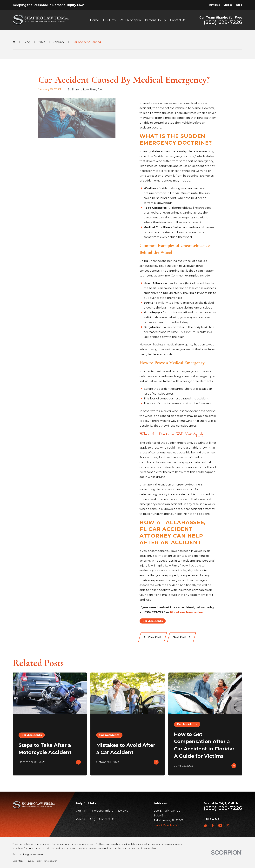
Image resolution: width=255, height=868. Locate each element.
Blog (239, 5)
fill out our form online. (187, 612)
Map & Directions (165, 825)
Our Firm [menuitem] (109, 20)
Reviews (214, 5)
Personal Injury (103, 811)
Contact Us (107, 819)
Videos (228, 5)
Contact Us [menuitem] (178, 20)
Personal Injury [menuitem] (156, 20)
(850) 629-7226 (223, 22)
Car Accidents (153, 621)
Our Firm (82, 811)
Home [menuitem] (94, 20)
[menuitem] (18, 861)
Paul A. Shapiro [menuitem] (130, 20)
